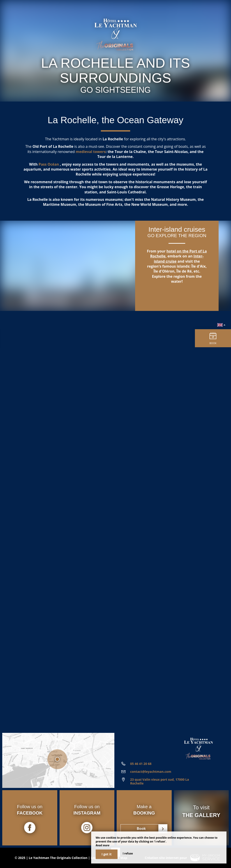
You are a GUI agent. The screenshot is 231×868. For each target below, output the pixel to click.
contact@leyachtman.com (151, 772)
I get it (107, 854)
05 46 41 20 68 (141, 764)
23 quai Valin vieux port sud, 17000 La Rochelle (160, 781)
